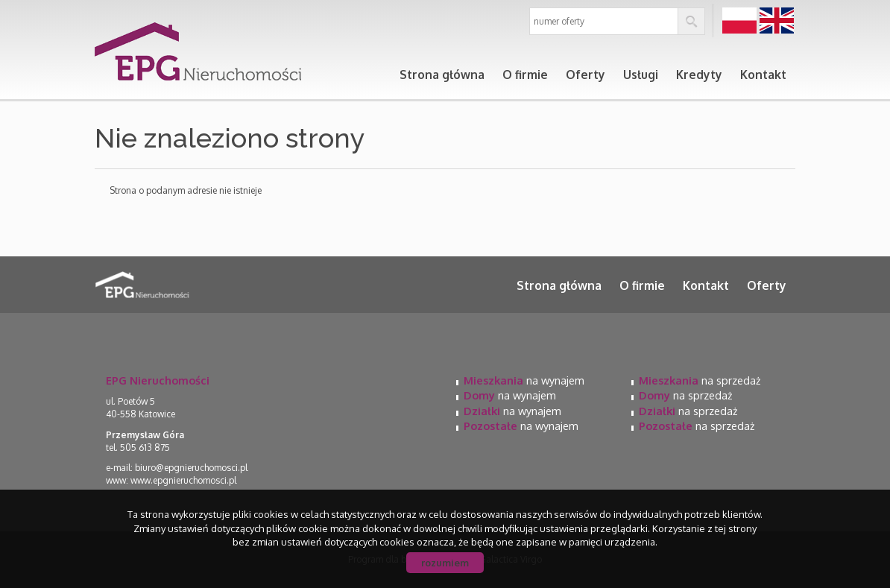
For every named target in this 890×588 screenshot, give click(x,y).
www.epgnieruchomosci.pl (183, 480)
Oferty (586, 75)
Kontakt (763, 75)
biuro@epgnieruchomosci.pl (191, 468)
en (777, 21)
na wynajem (524, 380)
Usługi (641, 75)
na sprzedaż (700, 380)
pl (740, 21)
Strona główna (442, 75)
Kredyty (699, 75)
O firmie (525, 75)
